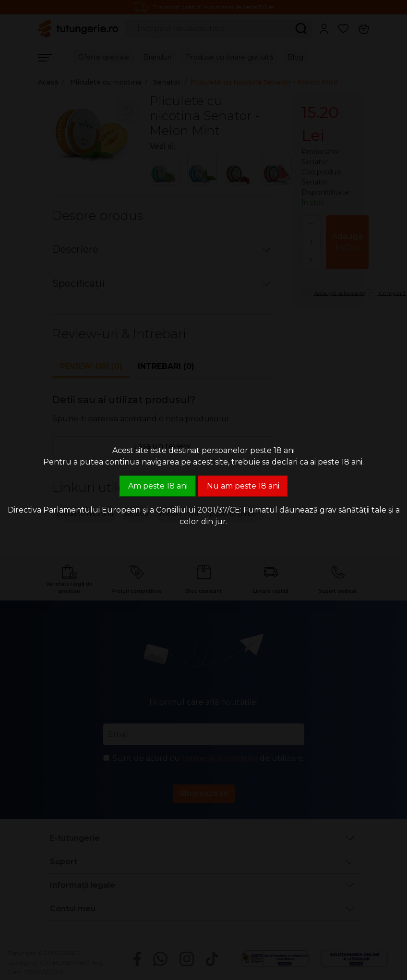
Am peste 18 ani (158, 486)
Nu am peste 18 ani (243, 486)
